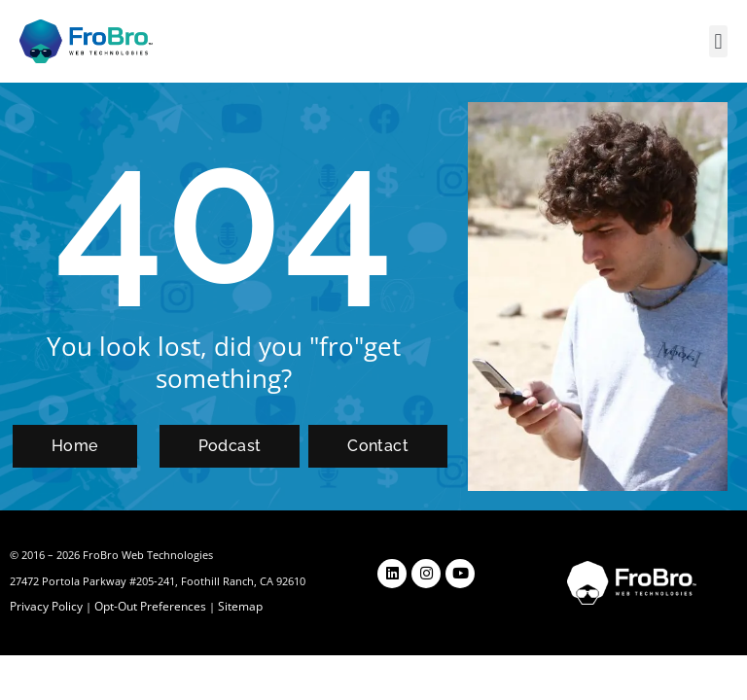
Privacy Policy (45, 606)
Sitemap (230, 606)
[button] (718, 41)
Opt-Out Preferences (144, 606)
